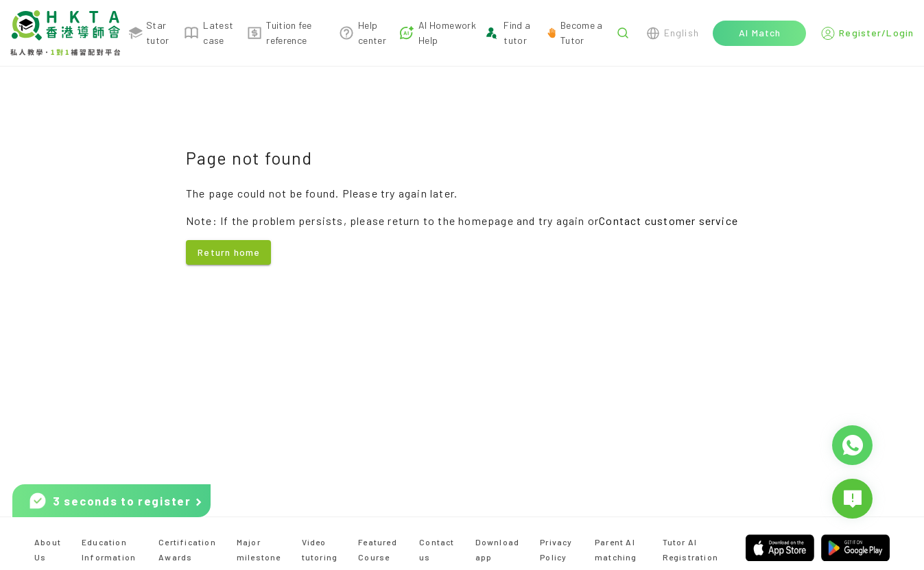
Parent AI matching (616, 549)
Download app (498, 549)
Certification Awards (187, 549)
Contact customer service (668, 221)
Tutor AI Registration (690, 549)
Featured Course (378, 549)
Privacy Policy (556, 549)
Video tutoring (320, 549)
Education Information (109, 549)
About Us (48, 549)
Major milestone (259, 549)
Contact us (437, 549)
